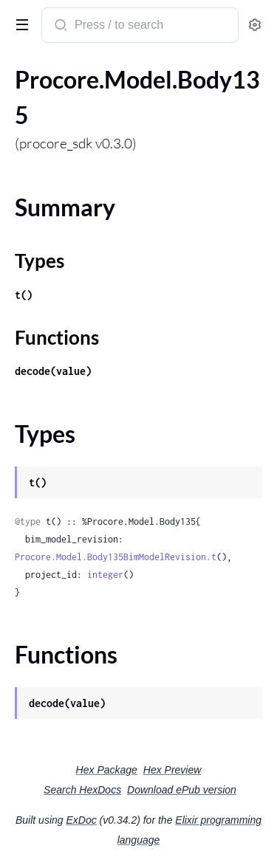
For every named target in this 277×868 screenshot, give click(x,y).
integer (105, 575)
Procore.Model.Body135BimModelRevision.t (116, 557)
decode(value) (53, 371)
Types (40, 261)
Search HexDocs (82, 790)
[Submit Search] (59, 27)
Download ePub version (182, 790)
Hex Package (107, 770)
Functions (57, 337)
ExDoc (81, 820)
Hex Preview (172, 770)
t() (24, 295)
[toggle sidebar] (19, 24)
